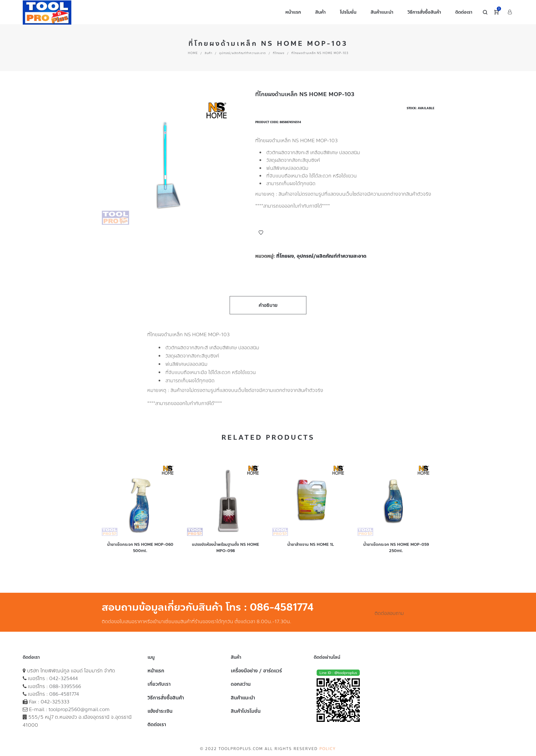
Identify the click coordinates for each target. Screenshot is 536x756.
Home (193, 53)
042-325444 (64, 678)
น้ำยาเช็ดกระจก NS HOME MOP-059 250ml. (396, 548)
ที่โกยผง (279, 53)
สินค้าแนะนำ (243, 698)
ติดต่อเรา (157, 724)
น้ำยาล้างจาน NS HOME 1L (311, 545)
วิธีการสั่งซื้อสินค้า (166, 698)
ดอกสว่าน (241, 684)
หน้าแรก (156, 671)
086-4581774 (64, 694)
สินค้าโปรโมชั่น (246, 711)
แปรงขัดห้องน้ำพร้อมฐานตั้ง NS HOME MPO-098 (226, 548)
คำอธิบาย (268, 305)
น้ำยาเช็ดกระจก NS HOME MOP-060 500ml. (140, 548)
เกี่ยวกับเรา (159, 684)
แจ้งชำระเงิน (160, 711)
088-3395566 (65, 686)
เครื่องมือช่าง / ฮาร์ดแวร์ (256, 671)
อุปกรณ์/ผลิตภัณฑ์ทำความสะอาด (243, 53)
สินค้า (208, 53)
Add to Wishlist (261, 233)
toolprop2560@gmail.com (79, 709)
